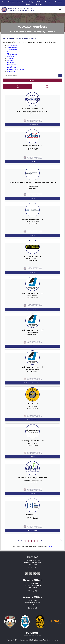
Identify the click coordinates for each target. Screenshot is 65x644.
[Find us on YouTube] (34, 573)
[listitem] (32, 110)
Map (47, 86)
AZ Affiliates (11, 63)
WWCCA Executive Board (15, 69)
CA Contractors (12, 48)
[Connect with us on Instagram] (30, 573)
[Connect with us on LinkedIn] (27, 573)
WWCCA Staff (12, 71)
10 (45, 541)
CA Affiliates (11, 58)
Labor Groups (12, 67)
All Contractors (12, 45)
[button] (60, 75)
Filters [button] (32, 80)
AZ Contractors (12, 54)
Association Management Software (32, 634)
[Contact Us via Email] (38, 573)
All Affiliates (11, 56)
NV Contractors (12, 52)
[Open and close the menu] (50, 10)
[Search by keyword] (31, 75)
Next (61, 541)
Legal (57, 640)
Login (50, 547)
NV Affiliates (11, 61)
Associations (11, 65)
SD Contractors (12, 50)
